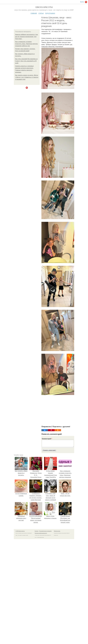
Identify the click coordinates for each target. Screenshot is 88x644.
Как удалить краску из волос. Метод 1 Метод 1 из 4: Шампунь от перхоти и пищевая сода (27, 77)
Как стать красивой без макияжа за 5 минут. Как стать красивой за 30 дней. (26, 61)
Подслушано (50, 13)
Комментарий (47, 439)
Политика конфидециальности (41, 533)
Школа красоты (44, 7)
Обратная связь (57, 531)
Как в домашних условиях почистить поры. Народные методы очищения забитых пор (26, 44)
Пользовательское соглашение (45, 531)
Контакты (37, 531)
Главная (34, 13)
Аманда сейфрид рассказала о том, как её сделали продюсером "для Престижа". (27, 37)
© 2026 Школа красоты (20, 531)
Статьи (41, 13)
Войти (82, 2)
